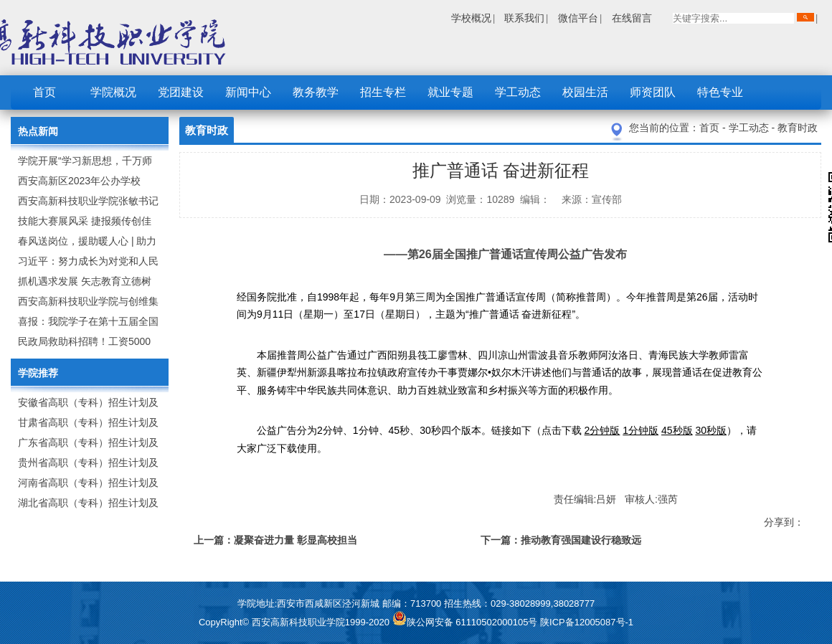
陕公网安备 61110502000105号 (466, 622)
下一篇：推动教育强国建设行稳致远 (561, 540)
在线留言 (632, 18)
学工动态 (518, 92)
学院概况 (113, 92)
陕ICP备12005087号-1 (587, 622)
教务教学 (316, 92)
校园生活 (585, 92)
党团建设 (181, 92)
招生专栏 (383, 92)
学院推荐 (38, 373)
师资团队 (653, 92)
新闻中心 (248, 92)
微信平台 (578, 18)
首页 (44, 92)
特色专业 (720, 92)
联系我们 (524, 18)
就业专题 (450, 92)
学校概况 (471, 18)
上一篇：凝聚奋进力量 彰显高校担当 (275, 540)
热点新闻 (38, 131)
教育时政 (798, 128)
